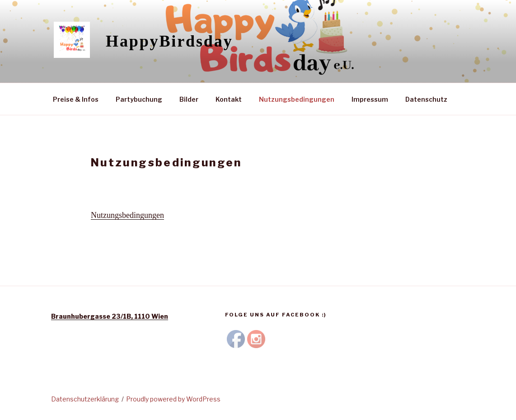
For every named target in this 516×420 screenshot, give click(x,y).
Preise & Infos (76, 99)
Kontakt (229, 99)
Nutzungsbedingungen (297, 99)
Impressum (370, 99)
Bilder (189, 99)
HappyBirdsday (169, 41)
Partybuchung (139, 99)
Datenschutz (426, 99)
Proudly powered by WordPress (173, 399)
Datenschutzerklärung (85, 399)
